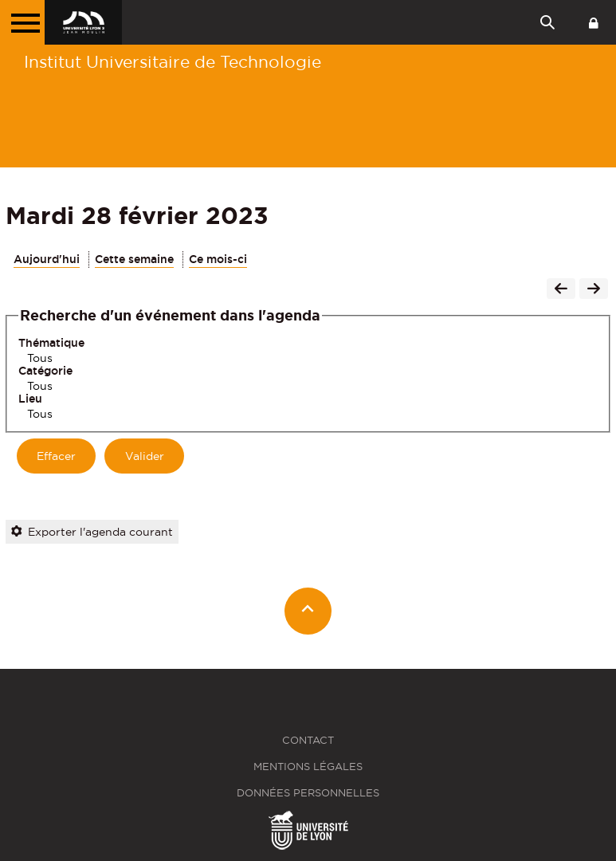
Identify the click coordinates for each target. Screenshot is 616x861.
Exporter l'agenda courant (92, 532)
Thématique (51, 343)
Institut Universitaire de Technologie (173, 62)
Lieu (30, 399)
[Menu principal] (22, 22)
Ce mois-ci (218, 259)
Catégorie (45, 371)
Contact (308, 740)
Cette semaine (134, 259)
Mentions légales (308, 767)
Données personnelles (308, 793)
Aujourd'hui (47, 259)
